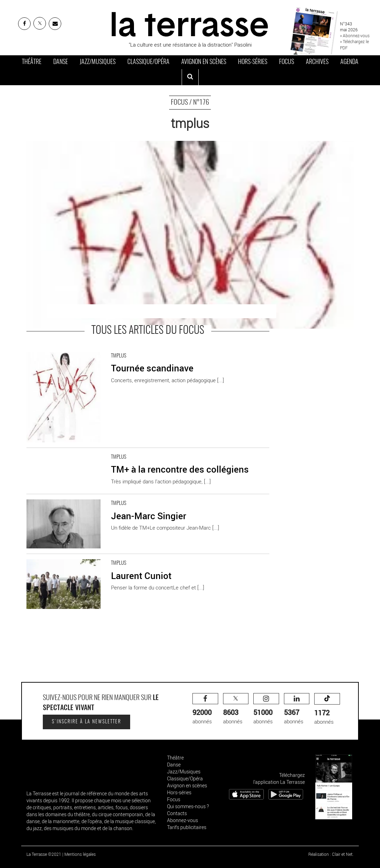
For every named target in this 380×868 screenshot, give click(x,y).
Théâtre (32, 62)
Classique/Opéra (148, 62)
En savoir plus (42, 350)
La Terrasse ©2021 (44, 854)
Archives (317, 62)
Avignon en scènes (204, 62)
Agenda (349, 62)
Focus (287, 62)
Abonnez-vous (183, 820)
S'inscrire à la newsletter (86, 722)
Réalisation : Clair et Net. (331, 854)
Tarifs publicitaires (187, 827)
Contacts (177, 813)
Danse (61, 62)
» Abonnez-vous (355, 35)
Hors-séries (253, 62)
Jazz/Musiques (98, 62)
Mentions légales (80, 854)
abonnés (205, 709)
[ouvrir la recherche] (190, 77)
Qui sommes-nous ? (188, 806)
